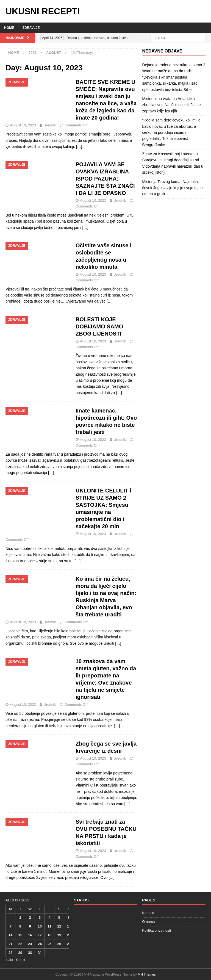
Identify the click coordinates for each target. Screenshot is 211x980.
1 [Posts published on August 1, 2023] (20, 917)
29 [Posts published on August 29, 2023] (20, 953)
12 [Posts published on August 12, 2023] (59, 926)
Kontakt (148, 913)
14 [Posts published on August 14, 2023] (10, 935)
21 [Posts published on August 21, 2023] (10, 944)
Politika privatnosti (156, 930)
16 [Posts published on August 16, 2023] (30, 935)
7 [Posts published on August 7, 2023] (11, 926)
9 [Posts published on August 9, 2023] (30, 926)
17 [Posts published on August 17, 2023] (40, 935)
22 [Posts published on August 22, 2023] (20, 944)
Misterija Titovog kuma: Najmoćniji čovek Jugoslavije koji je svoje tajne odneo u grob (172, 188)
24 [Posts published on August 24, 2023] (40, 944)
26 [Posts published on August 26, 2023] (59, 944)
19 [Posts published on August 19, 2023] (59, 935)
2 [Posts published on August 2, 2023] (30, 917)
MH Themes (147, 975)
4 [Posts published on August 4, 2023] (49, 917)
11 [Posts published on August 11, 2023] (49, 926)
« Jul (9, 960)
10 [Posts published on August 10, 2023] (40, 926)
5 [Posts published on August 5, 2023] (59, 917)
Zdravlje (31, 28)
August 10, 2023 (23, 125)
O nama (148, 922)
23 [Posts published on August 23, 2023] (30, 944)
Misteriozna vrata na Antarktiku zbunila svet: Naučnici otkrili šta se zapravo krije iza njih (171, 105)
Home (9, 28)
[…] (79, 146)
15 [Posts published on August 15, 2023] (20, 935)
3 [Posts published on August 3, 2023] (40, 917)
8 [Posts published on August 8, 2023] (20, 926)
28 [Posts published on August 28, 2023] (10, 953)
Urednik (50, 125)
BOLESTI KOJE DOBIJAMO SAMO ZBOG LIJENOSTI (99, 326)
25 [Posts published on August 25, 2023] (49, 944)
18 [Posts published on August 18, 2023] (49, 935)
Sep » (21, 960)
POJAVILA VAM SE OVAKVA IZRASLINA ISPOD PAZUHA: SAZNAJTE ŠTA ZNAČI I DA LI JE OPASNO (105, 179)
